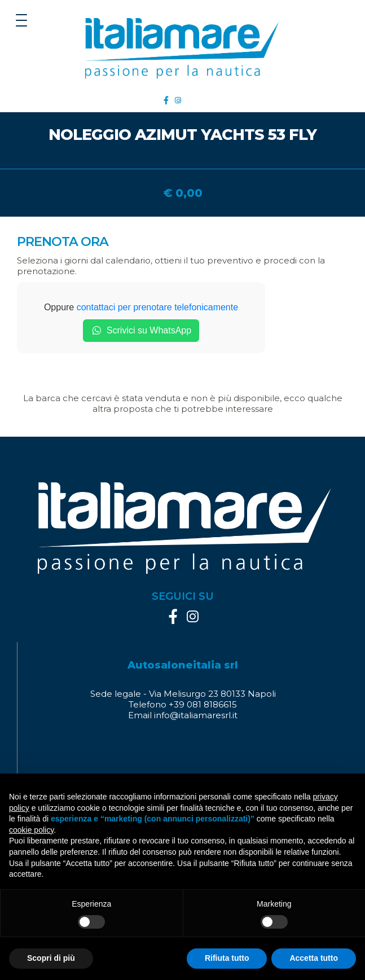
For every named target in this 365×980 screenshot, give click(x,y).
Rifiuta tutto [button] (227, 958)
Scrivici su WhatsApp (141, 331)
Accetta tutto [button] (314, 958)
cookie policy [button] (31, 830)
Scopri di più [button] (51, 958)
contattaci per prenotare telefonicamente (157, 307)
